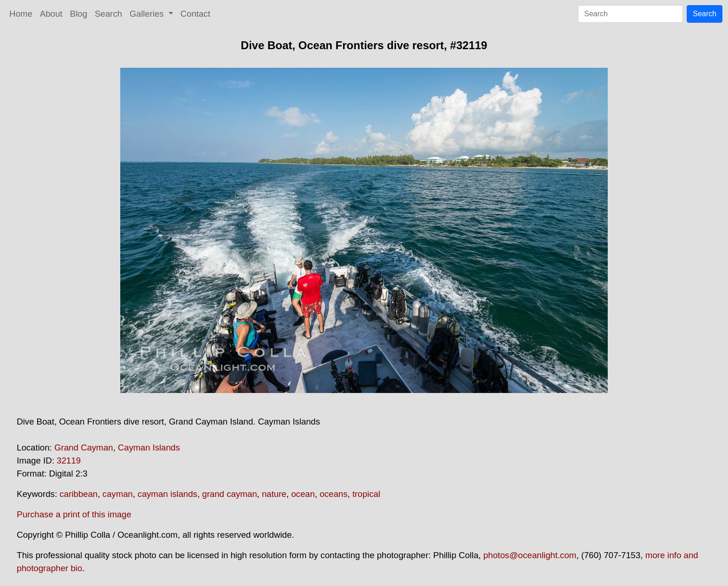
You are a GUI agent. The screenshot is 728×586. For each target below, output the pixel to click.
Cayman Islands (149, 448)
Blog (79, 14)
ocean (303, 494)
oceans (333, 494)
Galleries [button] (148, 14)
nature (274, 494)
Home (21, 14)
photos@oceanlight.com (530, 555)
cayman (118, 494)
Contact (195, 14)
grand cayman (229, 494)
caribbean (78, 494)
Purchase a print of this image (74, 514)
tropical (366, 494)
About (51, 14)
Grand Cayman (84, 448)
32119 (69, 460)
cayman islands (167, 494)
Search (108, 14)
